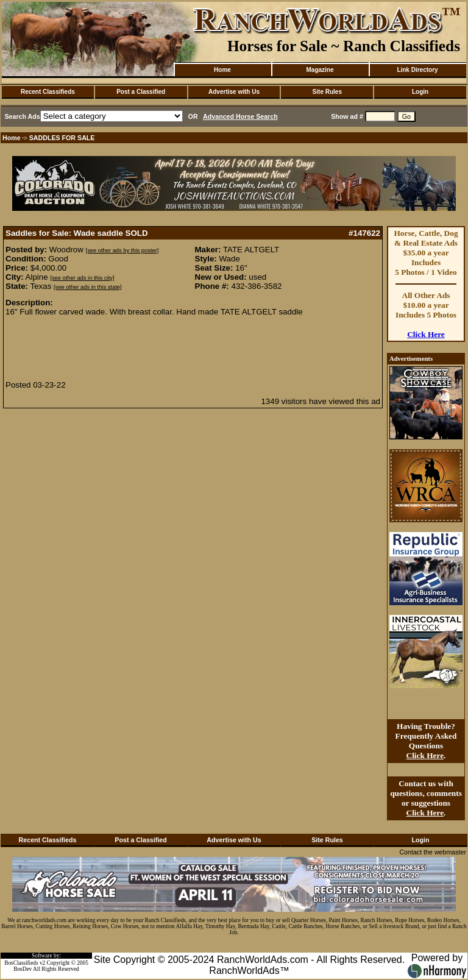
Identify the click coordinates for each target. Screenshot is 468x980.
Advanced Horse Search (240, 116)
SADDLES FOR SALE (62, 138)
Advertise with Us (234, 92)
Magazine (320, 70)
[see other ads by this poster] (122, 250)
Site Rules (327, 92)
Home (222, 70)
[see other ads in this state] (87, 287)
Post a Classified (141, 92)
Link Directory (417, 70)
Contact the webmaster (433, 852)
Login (420, 92)
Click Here (426, 334)
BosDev (23, 969)
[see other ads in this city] (82, 278)
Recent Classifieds (48, 92)
